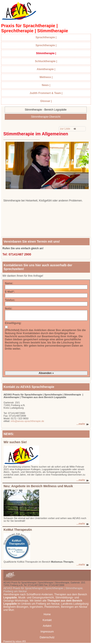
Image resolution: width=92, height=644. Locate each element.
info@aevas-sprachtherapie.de (27, 421)
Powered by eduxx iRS (15, 641)
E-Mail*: (10, 292)
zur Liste (65, 129)
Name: (9, 283)
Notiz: (9, 309)
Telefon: (10, 300)
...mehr (81, 424)
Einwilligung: (13, 323)
